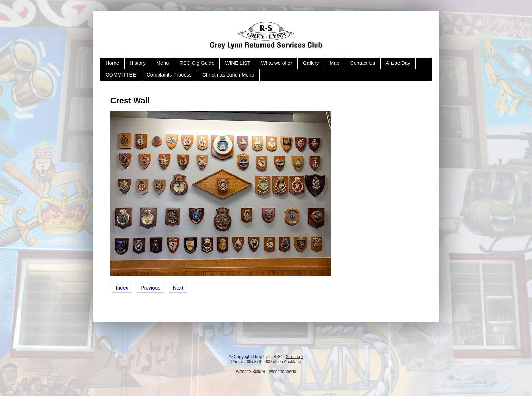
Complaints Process (169, 75)
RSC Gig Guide (197, 63)
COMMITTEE (121, 75)
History (138, 63)
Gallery (311, 63)
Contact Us (363, 63)
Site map (294, 357)
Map (334, 63)
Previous (151, 288)
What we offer (277, 63)
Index (122, 288)
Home (112, 63)
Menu (163, 63)
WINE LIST (238, 63)
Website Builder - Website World (266, 372)
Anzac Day (398, 63)
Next (178, 288)
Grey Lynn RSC (268, 357)
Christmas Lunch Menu (228, 75)
